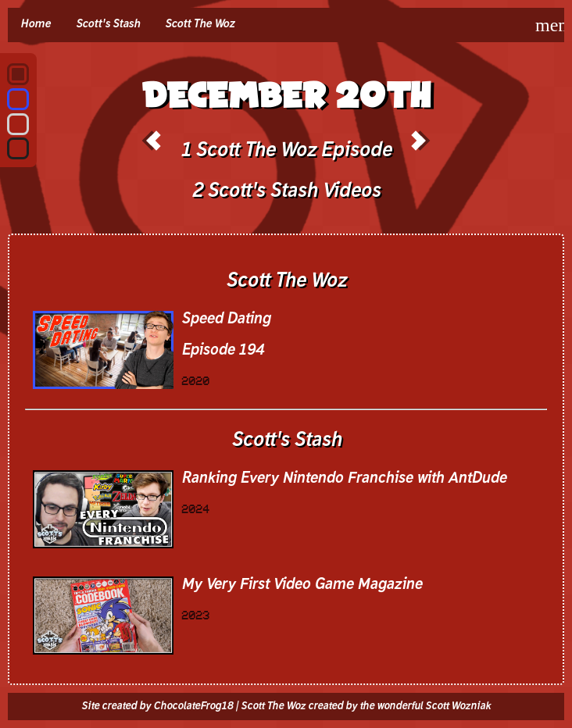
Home (36, 24)
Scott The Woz (200, 24)
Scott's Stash (108, 24)
